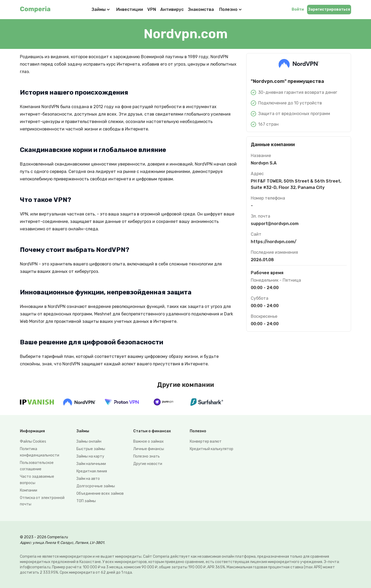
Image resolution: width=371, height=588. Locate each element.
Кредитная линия (92, 471)
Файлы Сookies (33, 441)
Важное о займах (148, 441)
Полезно (231, 10)
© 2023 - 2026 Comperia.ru (44, 537)
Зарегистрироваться (329, 9)
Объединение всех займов (100, 494)
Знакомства (201, 9)
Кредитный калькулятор (212, 449)
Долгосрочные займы (96, 486)
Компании (29, 490)
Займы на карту (90, 456)
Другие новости (148, 464)
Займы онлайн (89, 441)
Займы (99, 9)
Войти (298, 9)
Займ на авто (88, 479)
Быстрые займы (91, 449)
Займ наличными (91, 464)
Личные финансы (149, 449)
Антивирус (172, 9)
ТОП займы (86, 501)
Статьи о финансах (152, 431)
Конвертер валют (206, 441)
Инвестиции (130, 9)
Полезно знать (146, 456)
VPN (152, 9)
